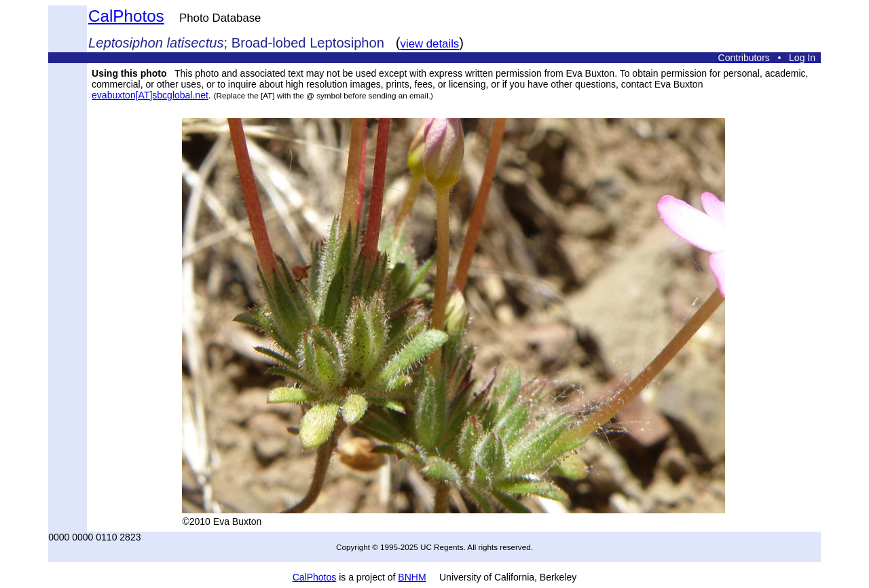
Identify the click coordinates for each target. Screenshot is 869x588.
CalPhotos (126, 16)
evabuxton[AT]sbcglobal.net (150, 95)
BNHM (412, 577)
